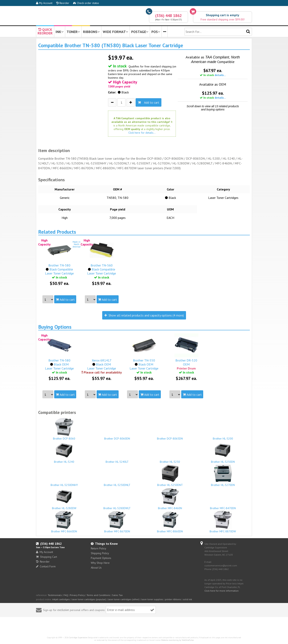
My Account (44, 3)
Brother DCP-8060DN (117, 437)
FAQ (66, 595)
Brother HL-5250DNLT (117, 483)
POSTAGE (140, 32)
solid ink (187, 599)
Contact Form (46, 566)
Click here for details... (142, 133)
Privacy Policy (77, 595)
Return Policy (98, 548)
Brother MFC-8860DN (170, 522)
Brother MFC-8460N (170, 499)
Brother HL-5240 (64, 452)
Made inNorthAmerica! (77, 244)
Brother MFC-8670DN (117, 522)
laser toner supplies (152, 599)
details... (220, 75)
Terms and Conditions (98, 595)
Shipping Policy (100, 553)
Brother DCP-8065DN (170, 437)
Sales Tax (117, 595)
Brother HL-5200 (223, 437)
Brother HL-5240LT (117, 460)
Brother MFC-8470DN (223, 506)
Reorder (63, 3)
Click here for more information (221, 591)
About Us (96, 568)
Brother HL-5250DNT (170, 476)
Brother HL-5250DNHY (64, 483)
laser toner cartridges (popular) (89, 599)
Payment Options (101, 558)
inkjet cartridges (61, 599)
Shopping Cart (46, 557)
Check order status (86, 3)
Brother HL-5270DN (223, 476)
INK (60, 32)
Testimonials (55, 595)
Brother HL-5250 (170, 460)
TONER (73, 32)
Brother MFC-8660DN (64, 522)
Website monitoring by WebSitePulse (177, 640)
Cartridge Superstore (78, 637)
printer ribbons (173, 599)
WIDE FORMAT (115, 32)
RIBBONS (91, 32)
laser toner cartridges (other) (124, 599)
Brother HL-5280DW (64, 499)
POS (156, 32)
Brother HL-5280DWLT (117, 506)
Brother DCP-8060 (64, 429)
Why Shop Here (100, 563)
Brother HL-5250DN (223, 452)
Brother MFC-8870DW (223, 522)
